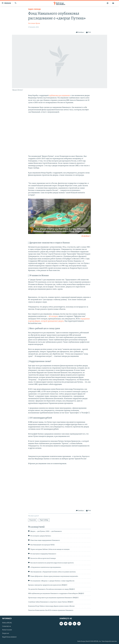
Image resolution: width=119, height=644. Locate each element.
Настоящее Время (34, 23)
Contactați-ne (7, 626)
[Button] (80, 32)
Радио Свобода (34, 9)
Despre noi (6, 633)
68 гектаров (53, 316)
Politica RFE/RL (7, 623)
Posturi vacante (7, 630)
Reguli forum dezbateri (9, 637)
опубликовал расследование (59, 96)
